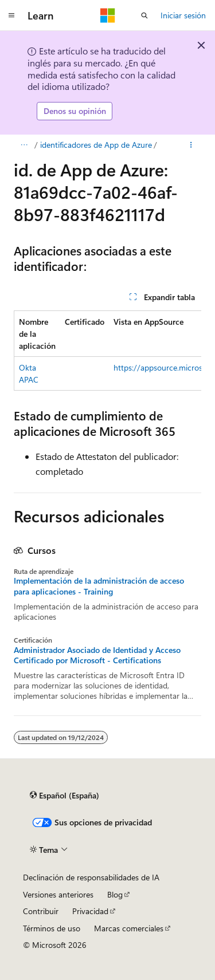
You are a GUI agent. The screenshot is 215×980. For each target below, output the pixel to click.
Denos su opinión (75, 111)
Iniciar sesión (183, 15)
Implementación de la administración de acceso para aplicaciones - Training (99, 586)
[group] (107, 351)
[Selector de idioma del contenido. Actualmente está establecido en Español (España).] (64, 796)
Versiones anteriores (58, 894)
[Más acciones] (191, 145)
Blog (115, 894)
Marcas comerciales (129, 928)
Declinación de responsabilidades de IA (91, 877)
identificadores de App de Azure (96, 145)
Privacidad (90, 911)
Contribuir (41, 911)
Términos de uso (52, 928)
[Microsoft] (108, 15)
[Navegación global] (11, 15)
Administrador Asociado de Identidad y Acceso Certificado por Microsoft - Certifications (97, 655)
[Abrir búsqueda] (144, 15)
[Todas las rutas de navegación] (24, 145)
